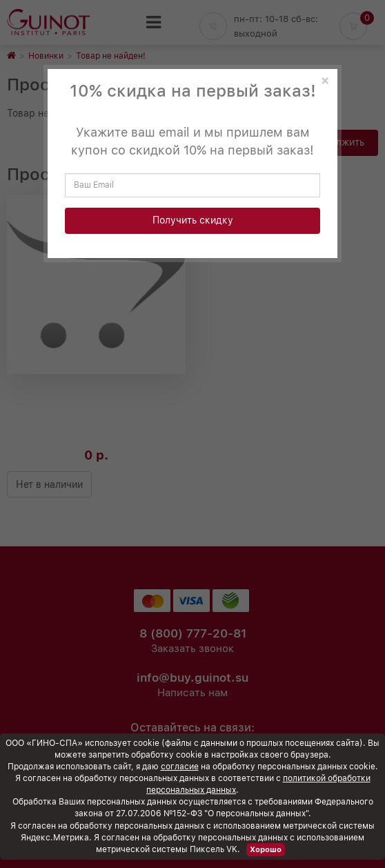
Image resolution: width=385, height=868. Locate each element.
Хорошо (266, 850)
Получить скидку (193, 220)
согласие (180, 767)
